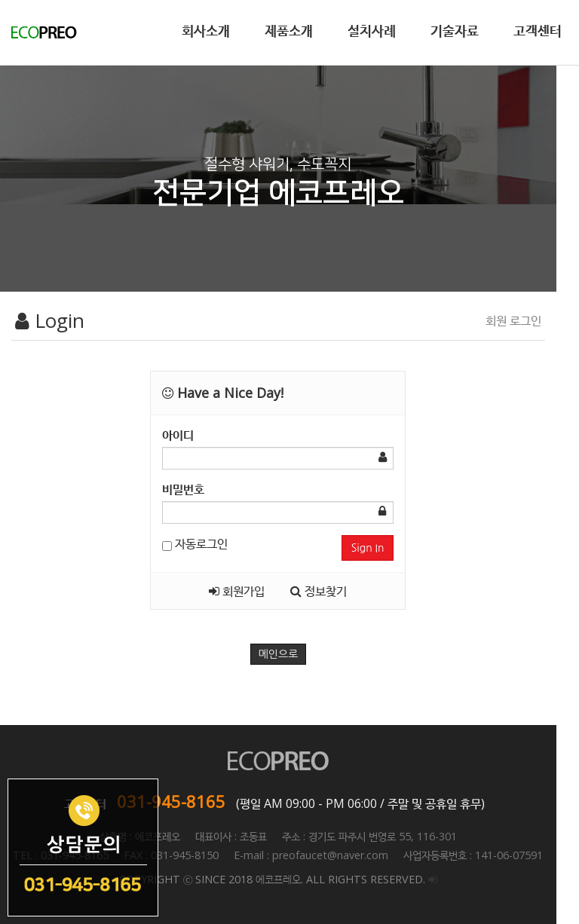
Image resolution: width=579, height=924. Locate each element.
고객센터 (538, 30)
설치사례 (372, 30)
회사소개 (206, 30)
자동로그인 (201, 543)
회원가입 (249, 591)
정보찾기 (331, 591)
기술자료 (455, 30)
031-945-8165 (182, 801)
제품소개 (289, 30)
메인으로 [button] (290, 654)
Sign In (384, 548)
